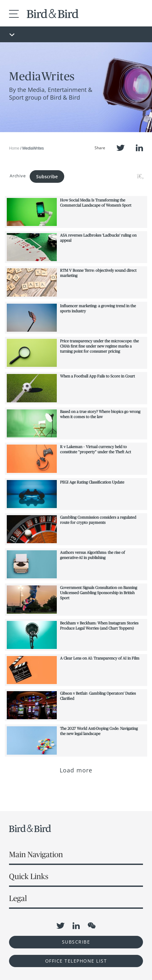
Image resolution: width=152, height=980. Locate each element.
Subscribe (47, 176)
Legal (18, 898)
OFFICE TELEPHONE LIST (76, 961)
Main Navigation (36, 854)
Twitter (121, 148)
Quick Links (29, 876)
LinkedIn (139, 148)
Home (14, 148)
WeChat (92, 926)
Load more (76, 770)
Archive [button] (18, 176)
